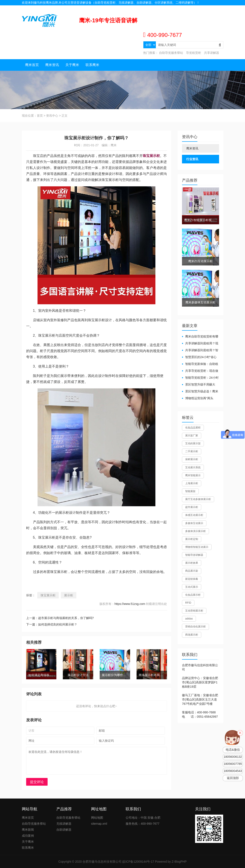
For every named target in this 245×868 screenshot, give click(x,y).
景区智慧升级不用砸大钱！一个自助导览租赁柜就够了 (200, 385)
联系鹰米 (92, 65)
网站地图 (217, 8)
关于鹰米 (72, 65)
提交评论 (37, 782)
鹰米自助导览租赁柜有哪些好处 (200, 337)
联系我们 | (204, 8)
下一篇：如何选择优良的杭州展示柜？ (52, 624)
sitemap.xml (99, 824)
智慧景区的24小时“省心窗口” (199, 357)
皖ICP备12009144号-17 (138, 862)
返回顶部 (233, 778)
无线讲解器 (64, 824)
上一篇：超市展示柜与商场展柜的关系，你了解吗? (60, 618)
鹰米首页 (32, 65)
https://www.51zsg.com (130, 604)
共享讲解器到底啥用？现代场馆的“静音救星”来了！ (200, 344)
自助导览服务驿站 (171, 53)
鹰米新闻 (28, 830)
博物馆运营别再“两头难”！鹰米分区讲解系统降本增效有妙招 (199, 399)
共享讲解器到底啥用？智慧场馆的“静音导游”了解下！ (200, 350)
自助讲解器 (64, 830)
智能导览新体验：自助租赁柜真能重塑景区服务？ (200, 364)
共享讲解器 (212, 53)
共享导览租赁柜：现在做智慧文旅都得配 (200, 371)
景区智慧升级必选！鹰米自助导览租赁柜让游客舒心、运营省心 (200, 392)
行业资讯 (192, 159)
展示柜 (69, 595)
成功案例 (28, 836)
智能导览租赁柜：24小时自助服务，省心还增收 (200, 378)
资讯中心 (52, 116)
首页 (40, 116)
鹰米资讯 (52, 65)
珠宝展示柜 (48, 595)
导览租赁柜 (194, 53)
